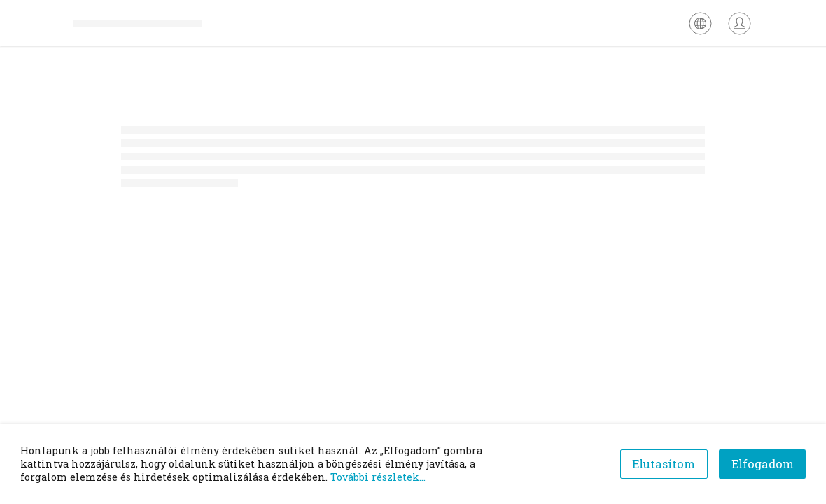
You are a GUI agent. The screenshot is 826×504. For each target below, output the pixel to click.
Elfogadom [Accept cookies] (763, 464)
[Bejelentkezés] (740, 23)
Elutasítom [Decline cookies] (664, 464)
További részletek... (378, 477)
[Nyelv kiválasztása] (700, 23)
